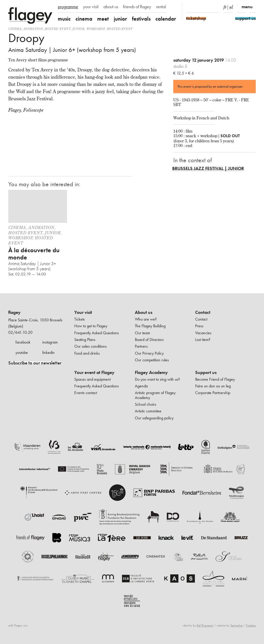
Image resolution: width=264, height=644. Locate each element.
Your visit (83, 312)
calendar (166, 19)
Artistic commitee (148, 411)
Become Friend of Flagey (215, 379)
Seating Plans (85, 340)
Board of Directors (149, 340)
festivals (141, 19)
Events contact (86, 393)
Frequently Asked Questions (97, 333)
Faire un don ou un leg (213, 386)
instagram (50, 342)
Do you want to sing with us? (157, 379)
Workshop (96, 29)
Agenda (141, 386)
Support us (206, 372)
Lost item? (203, 340)
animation (33, 29)
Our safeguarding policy (154, 418)
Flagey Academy (151, 372)
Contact (203, 312)
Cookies (251, 625)
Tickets (80, 319)
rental (161, 7)
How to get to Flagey (91, 326)
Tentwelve (237, 625)
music (64, 19)
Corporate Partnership (213, 393)
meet (103, 19)
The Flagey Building (150, 326)
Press (199, 326)
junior (120, 19)
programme (68, 7)
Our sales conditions (90, 346)
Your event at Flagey (94, 372)
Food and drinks (87, 353)
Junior (79, 29)
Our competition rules (152, 360)
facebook (23, 342)
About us (144, 312)
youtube (22, 352)
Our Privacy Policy (149, 353)
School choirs (146, 404)
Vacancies (203, 333)
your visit (91, 7)
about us (111, 7)
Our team (142, 333)
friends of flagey (137, 7)
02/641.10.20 (20, 332)
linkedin (48, 352)
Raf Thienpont (205, 625)
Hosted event (57, 29)
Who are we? (146, 319)
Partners (141, 346)
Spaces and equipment (92, 379)
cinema (84, 19)
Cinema (15, 29)
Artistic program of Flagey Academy (155, 395)
